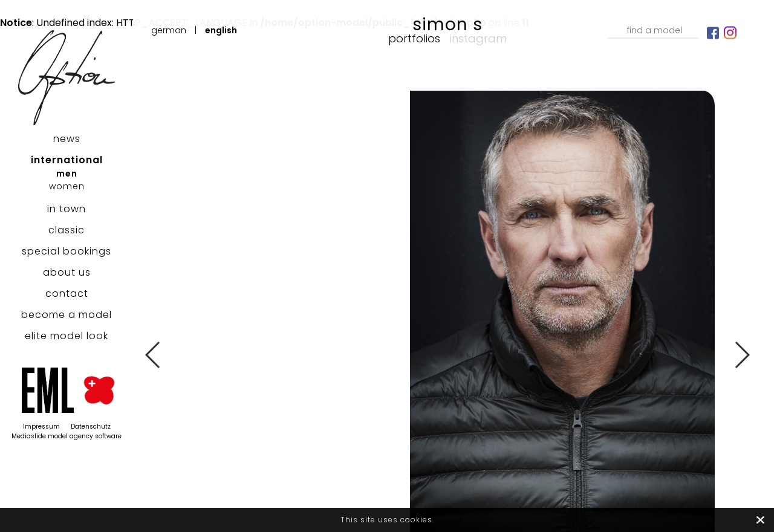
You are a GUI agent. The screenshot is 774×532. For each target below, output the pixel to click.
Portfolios (414, 38)
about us (67, 272)
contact (67, 294)
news (67, 139)
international (67, 160)
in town (67, 209)
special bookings (67, 251)
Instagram (478, 38)
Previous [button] (153, 355)
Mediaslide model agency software (67, 436)
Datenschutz (91, 427)
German (169, 30)
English (221, 30)
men (67, 174)
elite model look (67, 336)
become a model (67, 315)
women (67, 186)
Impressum (41, 427)
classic (67, 230)
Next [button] (742, 355)
